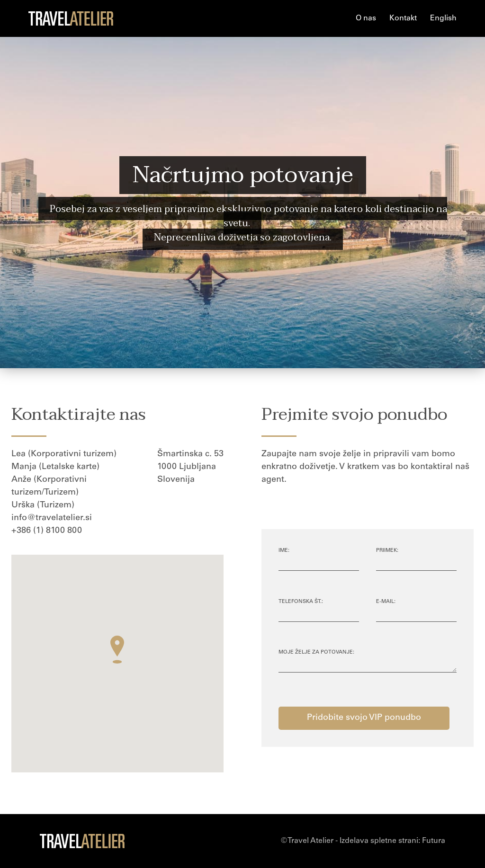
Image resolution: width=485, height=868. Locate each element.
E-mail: (386, 602)
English (443, 18)
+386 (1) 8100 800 (47, 531)
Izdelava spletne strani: (392, 841)
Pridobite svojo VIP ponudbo (364, 718)
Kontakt (403, 18)
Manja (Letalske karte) (55, 467)
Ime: (284, 551)
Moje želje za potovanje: (316, 652)
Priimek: (387, 551)
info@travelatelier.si (52, 518)
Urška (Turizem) (43, 505)
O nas (366, 18)
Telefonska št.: (301, 602)
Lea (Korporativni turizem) (64, 454)
